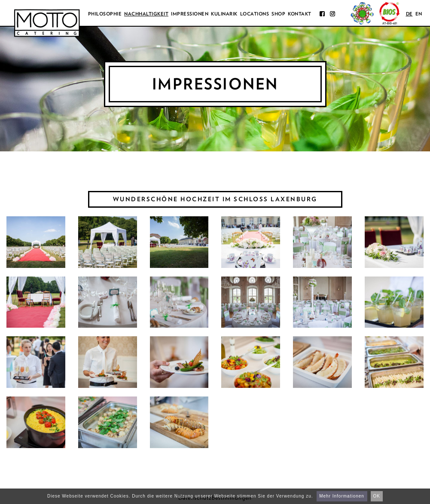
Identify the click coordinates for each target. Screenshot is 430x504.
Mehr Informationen (342, 496)
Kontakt (300, 14)
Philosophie (105, 14)
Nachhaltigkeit (146, 14)
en (419, 14)
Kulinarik (224, 14)
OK (377, 496)
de (409, 14)
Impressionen (190, 14)
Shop (278, 14)
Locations (255, 14)
